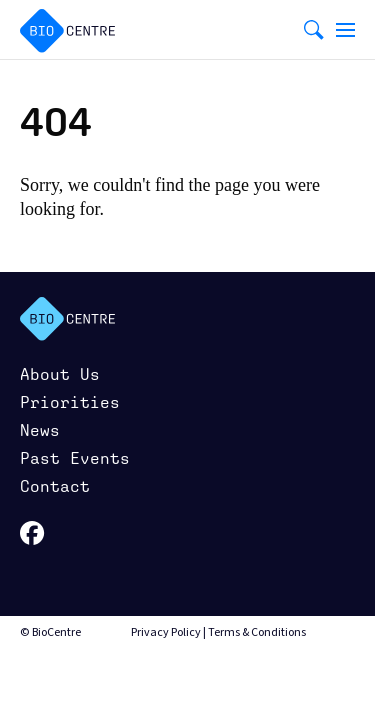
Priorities (70, 402)
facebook (32, 533)
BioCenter (67, 319)
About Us (60, 374)
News (40, 430)
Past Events (75, 458)
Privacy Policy (166, 632)
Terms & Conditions (257, 632)
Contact (55, 486)
